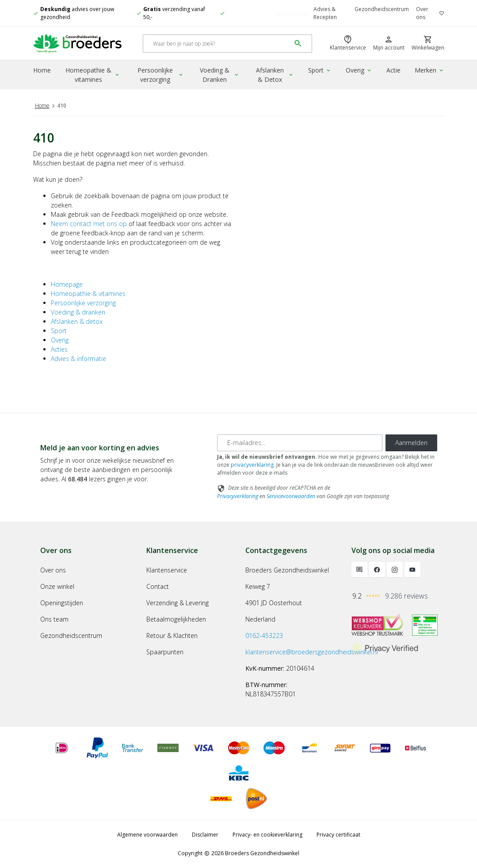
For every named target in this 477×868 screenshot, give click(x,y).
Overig (359, 70)
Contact (158, 586)
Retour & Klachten (172, 636)
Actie (393, 70)
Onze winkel (57, 586)
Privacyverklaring (238, 496)
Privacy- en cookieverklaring (267, 835)
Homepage (67, 284)
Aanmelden (411, 443)
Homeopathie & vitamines (93, 75)
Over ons (422, 13)
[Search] (217, 44)
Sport (320, 70)
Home (42, 70)
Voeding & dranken (78, 312)
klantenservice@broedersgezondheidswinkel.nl (312, 652)
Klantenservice (167, 570)
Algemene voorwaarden (147, 835)
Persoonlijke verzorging (161, 75)
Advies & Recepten (325, 13)
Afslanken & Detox (275, 75)
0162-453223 (264, 636)
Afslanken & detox (77, 321)
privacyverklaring (252, 465)
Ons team (54, 619)
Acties (59, 349)
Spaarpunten (165, 652)
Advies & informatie (78, 359)
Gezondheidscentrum (382, 9)
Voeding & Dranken (219, 75)
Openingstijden (62, 603)
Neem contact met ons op (89, 224)
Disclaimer (205, 835)
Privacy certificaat (338, 835)
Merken (429, 70)
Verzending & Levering (177, 603)
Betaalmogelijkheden (176, 619)
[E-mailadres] (300, 443)
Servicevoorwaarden (291, 496)
